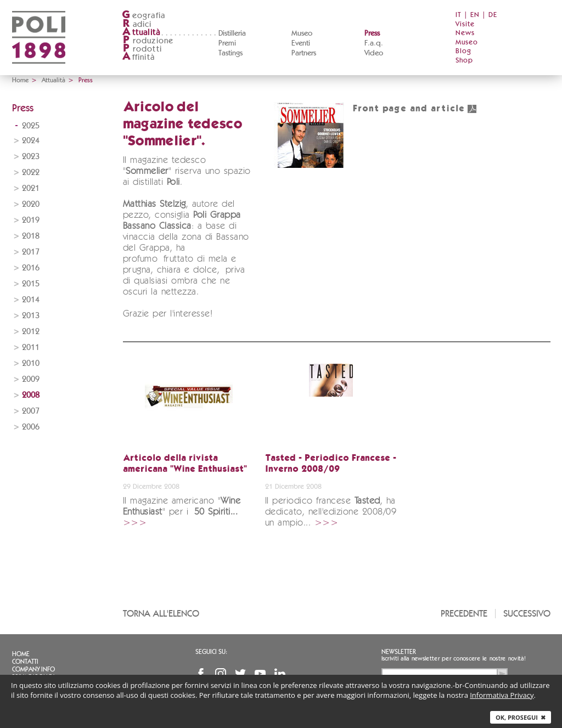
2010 (31, 363)
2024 (31, 141)
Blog (463, 51)
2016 (31, 268)
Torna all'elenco (161, 614)
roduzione (148, 41)
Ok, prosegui (521, 717)
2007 (31, 411)
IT (459, 15)
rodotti (142, 49)
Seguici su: (211, 652)
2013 (31, 316)
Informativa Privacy (502, 695)
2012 (31, 332)
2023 (31, 157)
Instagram (221, 674)
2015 (31, 284)
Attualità (54, 80)
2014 (31, 300)
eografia (144, 16)
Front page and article (415, 109)
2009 (31, 379)
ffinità (138, 57)
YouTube (260, 674)
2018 (31, 236)
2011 (31, 348)
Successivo (527, 614)
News (465, 33)
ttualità (141, 33)
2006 (31, 427)
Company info (33, 669)
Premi (227, 43)
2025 (31, 126)
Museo (302, 33)
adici (137, 24)
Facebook (201, 674)
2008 (31, 395)
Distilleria (232, 33)
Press (372, 33)
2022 (31, 173)
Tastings (231, 53)
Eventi (301, 43)
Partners (304, 53)
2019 (31, 220)
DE (493, 15)
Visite (465, 24)
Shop (464, 61)
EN (475, 15)
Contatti (25, 662)
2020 (31, 204)
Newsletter (399, 652)
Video (374, 53)
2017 (31, 252)
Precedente (464, 614)
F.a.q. (374, 43)
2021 (31, 188)
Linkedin (280, 674)
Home (20, 80)
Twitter (240, 674)
